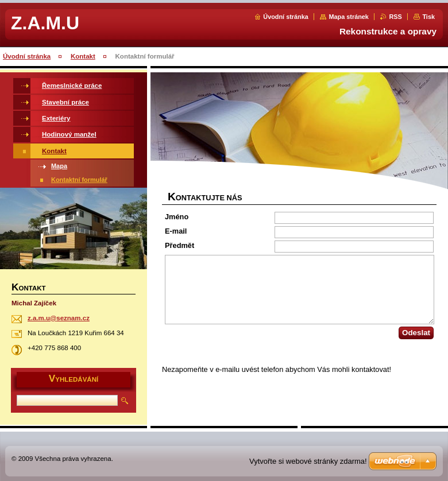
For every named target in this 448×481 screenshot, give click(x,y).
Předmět (179, 245)
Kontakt (83, 56)
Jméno (177, 217)
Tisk (428, 17)
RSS (395, 17)
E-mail (176, 231)
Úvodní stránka (286, 17)
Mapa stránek (349, 17)
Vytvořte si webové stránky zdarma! (308, 461)
